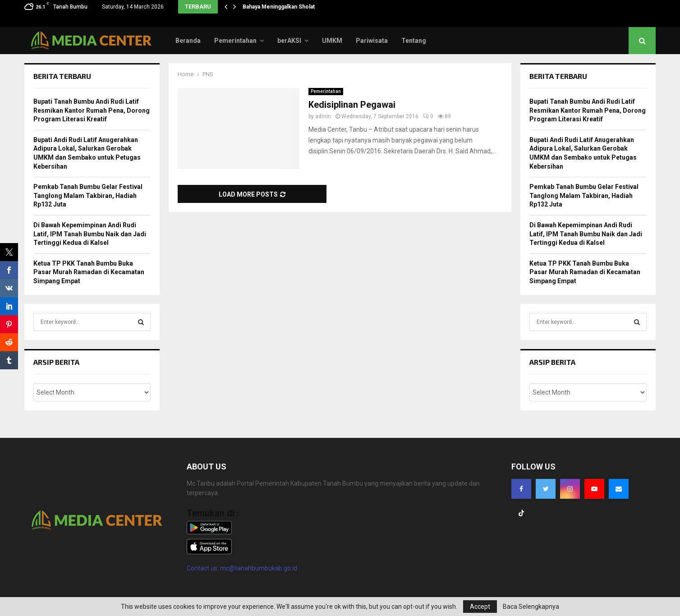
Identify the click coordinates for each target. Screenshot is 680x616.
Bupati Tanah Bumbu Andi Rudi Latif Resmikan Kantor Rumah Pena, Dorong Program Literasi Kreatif (92, 110)
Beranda (188, 41)
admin (323, 116)
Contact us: (203, 568)
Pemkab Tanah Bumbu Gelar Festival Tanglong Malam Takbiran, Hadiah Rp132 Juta (88, 195)
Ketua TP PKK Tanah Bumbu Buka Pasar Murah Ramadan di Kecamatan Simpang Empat (89, 272)
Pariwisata (372, 41)
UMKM (332, 41)
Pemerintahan (235, 41)
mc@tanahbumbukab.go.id (259, 568)
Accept (480, 607)
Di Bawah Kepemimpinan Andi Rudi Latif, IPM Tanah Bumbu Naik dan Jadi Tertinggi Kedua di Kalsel (90, 234)
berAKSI (289, 41)
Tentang (414, 41)
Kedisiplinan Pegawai (352, 105)
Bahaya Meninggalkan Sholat (279, 7)
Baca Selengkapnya (531, 607)
